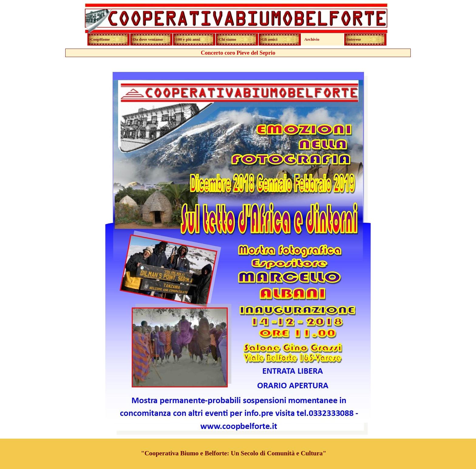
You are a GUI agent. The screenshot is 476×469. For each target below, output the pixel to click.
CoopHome (100, 39)
